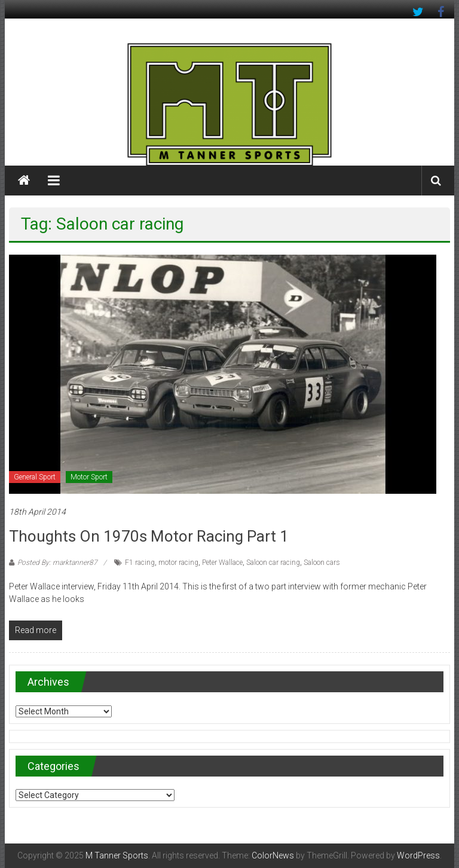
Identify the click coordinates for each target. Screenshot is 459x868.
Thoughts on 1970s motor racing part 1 (149, 536)
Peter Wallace (222, 563)
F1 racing (140, 563)
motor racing (178, 563)
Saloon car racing (273, 563)
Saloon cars (322, 563)
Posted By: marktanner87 (57, 563)
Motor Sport (89, 477)
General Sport (35, 477)
